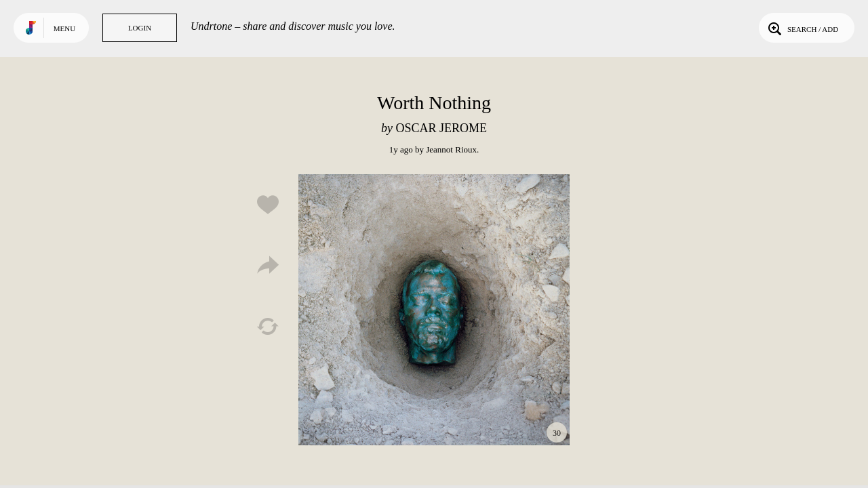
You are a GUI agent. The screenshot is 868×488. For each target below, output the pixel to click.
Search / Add (802, 28)
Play (434, 310)
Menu (64, 28)
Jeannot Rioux (451, 149)
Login (140, 28)
